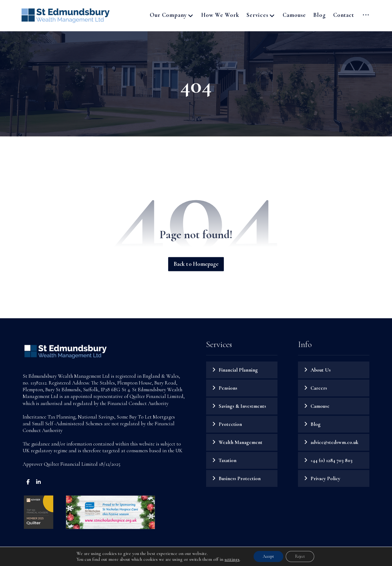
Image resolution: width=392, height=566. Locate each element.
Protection (230, 424)
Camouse (320, 406)
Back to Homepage (196, 264)
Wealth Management (241, 442)
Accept (268, 556)
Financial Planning (238, 370)
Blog (316, 424)
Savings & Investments (242, 406)
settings (232, 559)
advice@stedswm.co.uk (334, 442)
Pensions (228, 388)
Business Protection (240, 478)
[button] (366, 15)
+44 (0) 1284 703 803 (332, 460)
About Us (321, 370)
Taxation (228, 460)
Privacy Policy (325, 478)
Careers (319, 388)
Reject (300, 556)
